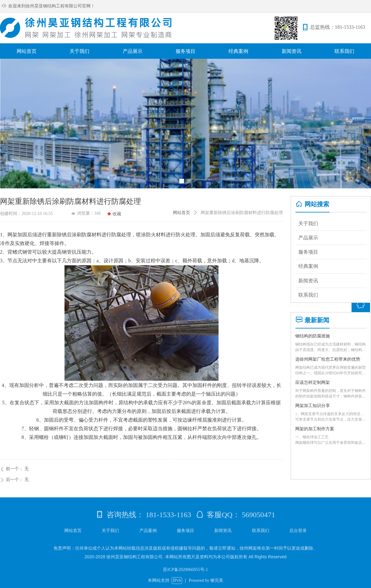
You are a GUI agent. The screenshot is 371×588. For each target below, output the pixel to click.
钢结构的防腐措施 (313, 336)
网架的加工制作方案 (315, 429)
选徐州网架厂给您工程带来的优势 (328, 359)
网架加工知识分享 (313, 406)
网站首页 (181, 213)
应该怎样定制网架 (313, 382)
